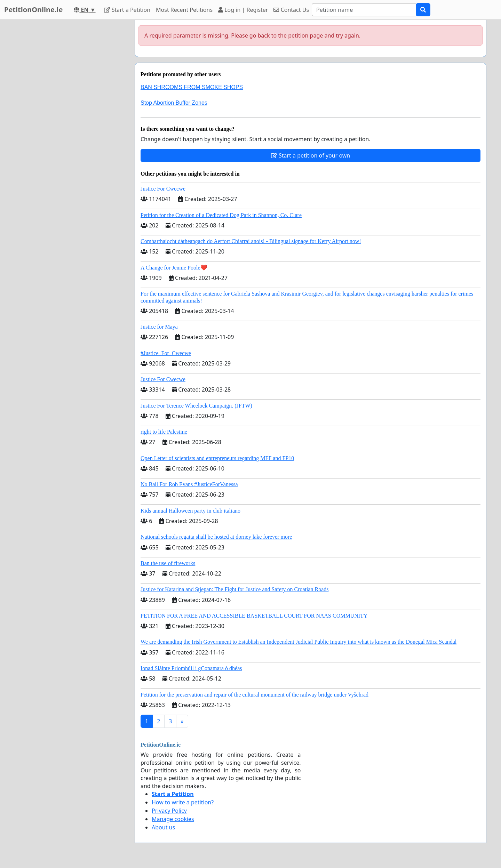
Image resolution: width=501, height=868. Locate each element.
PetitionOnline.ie (33, 10)
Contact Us (291, 10)
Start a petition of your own (311, 155)
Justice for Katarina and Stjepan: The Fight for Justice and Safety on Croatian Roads (234, 589)
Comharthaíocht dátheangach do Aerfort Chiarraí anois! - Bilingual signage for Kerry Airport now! (251, 241)
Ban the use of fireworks (168, 563)
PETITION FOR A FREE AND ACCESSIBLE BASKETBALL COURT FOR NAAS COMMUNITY (254, 616)
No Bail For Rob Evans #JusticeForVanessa (189, 484)
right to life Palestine (164, 432)
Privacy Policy (169, 811)
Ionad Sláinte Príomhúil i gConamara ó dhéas (191, 668)
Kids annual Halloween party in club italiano (190, 511)
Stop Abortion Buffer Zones (174, 103)
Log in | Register (243, 10)
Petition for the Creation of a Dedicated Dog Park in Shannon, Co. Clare (221, 215)
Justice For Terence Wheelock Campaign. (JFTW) (196, 406)
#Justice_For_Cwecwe (166, 353)
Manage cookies (173, 819)
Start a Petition (127, 10)
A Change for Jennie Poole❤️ (174, 268)
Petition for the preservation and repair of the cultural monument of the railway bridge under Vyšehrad (255, 695)
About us (163, 827)
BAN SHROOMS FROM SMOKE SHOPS (192, 87)
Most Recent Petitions (184, 10)
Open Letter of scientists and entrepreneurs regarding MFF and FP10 (217, 458)
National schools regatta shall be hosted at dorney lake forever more (216, 537)
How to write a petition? (183, 802)
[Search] (364, 10)
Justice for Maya (159, 327)
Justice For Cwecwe (163, 189)
